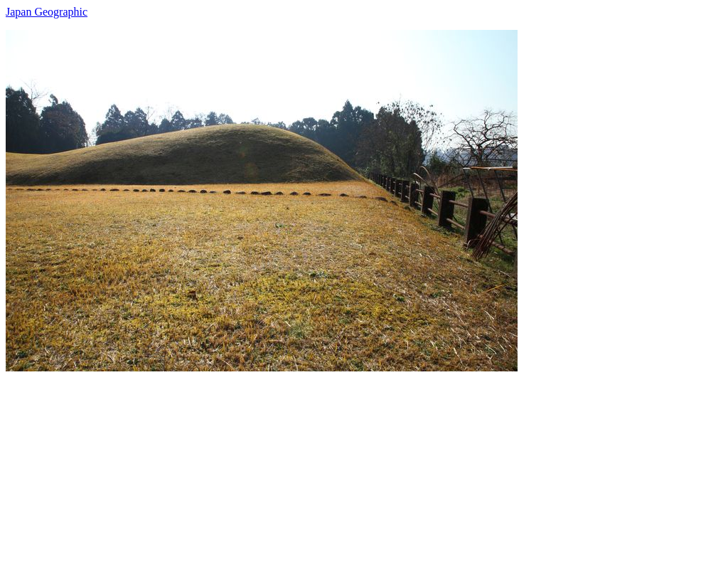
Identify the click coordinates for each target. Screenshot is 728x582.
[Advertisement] (364, 471)
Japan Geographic (47, 12)
